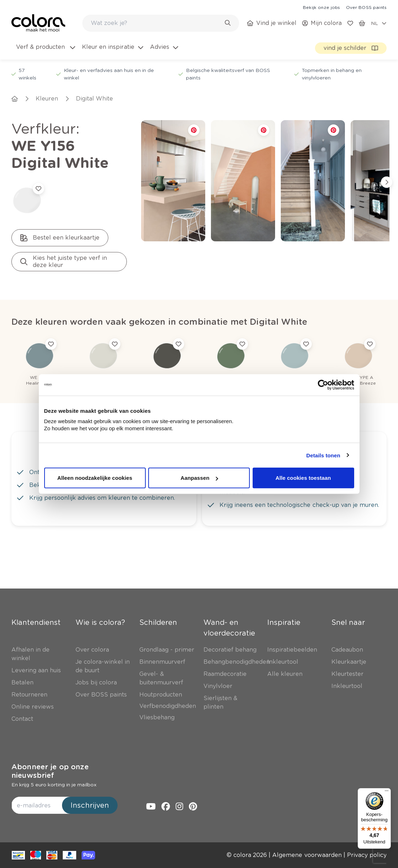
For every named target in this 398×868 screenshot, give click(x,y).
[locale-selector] (379, 23)
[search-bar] (156, 23)
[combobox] (161, 23)
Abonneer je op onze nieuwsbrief (50, 771)
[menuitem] (45, 51)
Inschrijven (90, 805)
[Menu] (387, 792)
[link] (321, 7)
